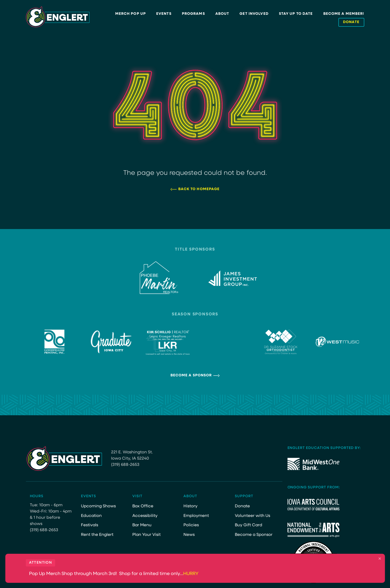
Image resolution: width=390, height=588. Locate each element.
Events (164, 14)
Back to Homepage (199, 189)
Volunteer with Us (252, 516)
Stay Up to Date (296, 14)
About (222, 14)
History (190, 506)
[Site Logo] (58, 17)
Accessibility (145, 516)
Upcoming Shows (98, 506)
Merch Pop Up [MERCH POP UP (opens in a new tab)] (131, 14)
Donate (242, 506)
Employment (196, 516)
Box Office (143, 506)
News (189, 535)
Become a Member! (344, 14)
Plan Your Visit (146, 535)
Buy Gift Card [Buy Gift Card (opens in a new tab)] (249, 525)
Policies (191, 525)
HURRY (191, 574)
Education (91, 516)
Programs (193, 14)
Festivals (90, 525)
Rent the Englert (97, 535)
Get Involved (254, 14)
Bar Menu (142, 525)
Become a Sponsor (191, 375)
